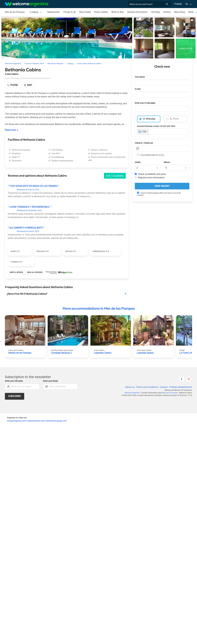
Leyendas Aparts (145, 353)
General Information (137, 12)
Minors (167, 162)
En (187, 4)
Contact (164, 387)
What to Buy (118, 12)
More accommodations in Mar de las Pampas (99, 308)
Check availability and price (150, 174)
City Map (155, 12)
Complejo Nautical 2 (61, 353)
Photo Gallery (101, 12)
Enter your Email (50, 381)
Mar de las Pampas (15, 12)
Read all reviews (35, 272)
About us (130, 387)
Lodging (34, 12)
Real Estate (85, 12)
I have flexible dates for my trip (150, 155)
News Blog (180, 12)
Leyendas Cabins (103, 353)
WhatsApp (151, 119)
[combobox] (143, 132)
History (167, 12)
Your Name (140, 77)
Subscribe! (14, 396)
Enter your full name (14, 381)
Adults (138, 162)
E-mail (138, 89)
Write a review (16, 272)
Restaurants (53, 12)
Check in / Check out (144, 143)
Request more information (150, 178)
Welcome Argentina (132, 393)
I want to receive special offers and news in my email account (159, 194)
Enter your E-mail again (145, 103)
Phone (176, 119)
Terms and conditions (147, 387)
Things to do (69, 12)
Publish (178, 4)
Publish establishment (181, 387)
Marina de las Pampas (20, 353)
